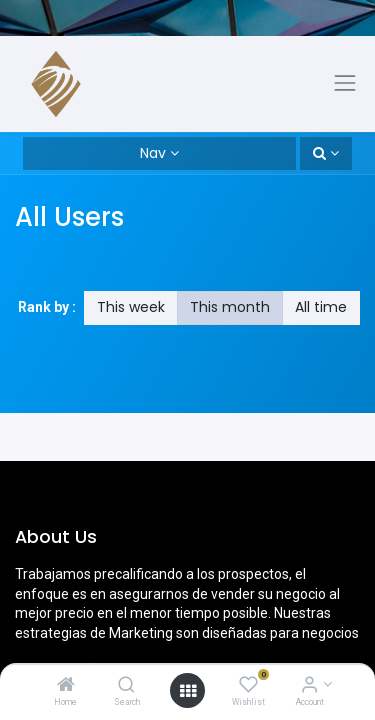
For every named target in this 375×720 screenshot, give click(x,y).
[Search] (126, 686)
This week (131, 307)
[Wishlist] (248, 686)
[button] (326, 154)
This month (230, 307)
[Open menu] (188, 691)
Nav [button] (153, 153)
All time (321, 307)
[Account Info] (309, 686)
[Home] (66, 686)
